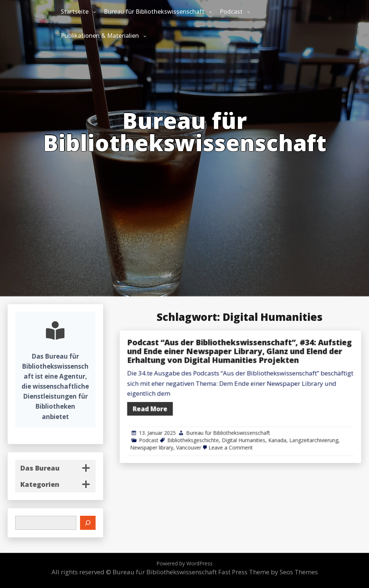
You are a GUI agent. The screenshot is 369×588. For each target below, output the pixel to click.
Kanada (293, 428)
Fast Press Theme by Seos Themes (268, 572)
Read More (201, 405)
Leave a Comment (259, 433)
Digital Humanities (269, 428)
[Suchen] (88, 523)
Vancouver (229, 433)
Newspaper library (203, 433)
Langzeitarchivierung (319, 428)
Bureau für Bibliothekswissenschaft (154, 11)
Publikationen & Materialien (100, 36)
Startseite (75, 11)
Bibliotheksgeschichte (232, 428)
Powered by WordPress (184, 563)
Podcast (231, 11)
